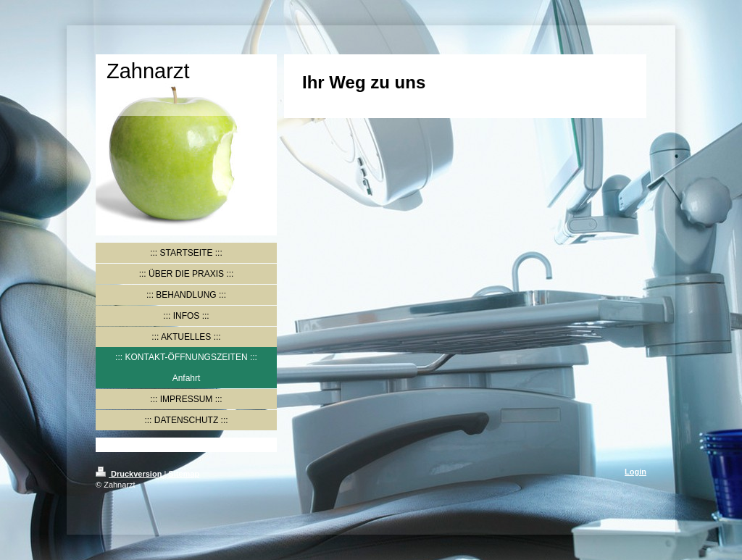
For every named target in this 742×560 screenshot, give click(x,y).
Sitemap (184, 474)
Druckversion (130, 474)
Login (635, 472)
